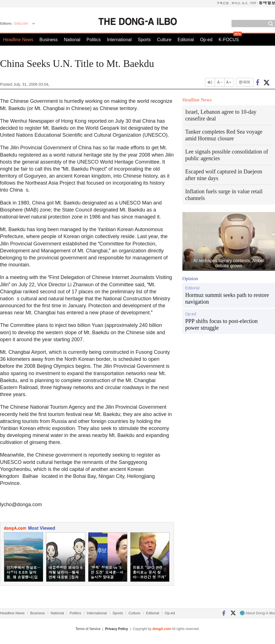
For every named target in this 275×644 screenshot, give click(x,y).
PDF (253, 3)
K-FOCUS (229, 40)
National (72, 40)
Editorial (186, 40)
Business (49, 40)
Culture (164, 40)
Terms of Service (88, 629)
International (119, 40)
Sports (144, 40)
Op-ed (206, 40)
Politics (94, 40)
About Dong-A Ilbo (257, 613)
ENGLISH (21, 24)
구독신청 (223, 3)
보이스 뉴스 (240, 3)
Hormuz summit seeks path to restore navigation (227, 298)
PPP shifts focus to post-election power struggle (221, 324)
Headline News (18, 40)
